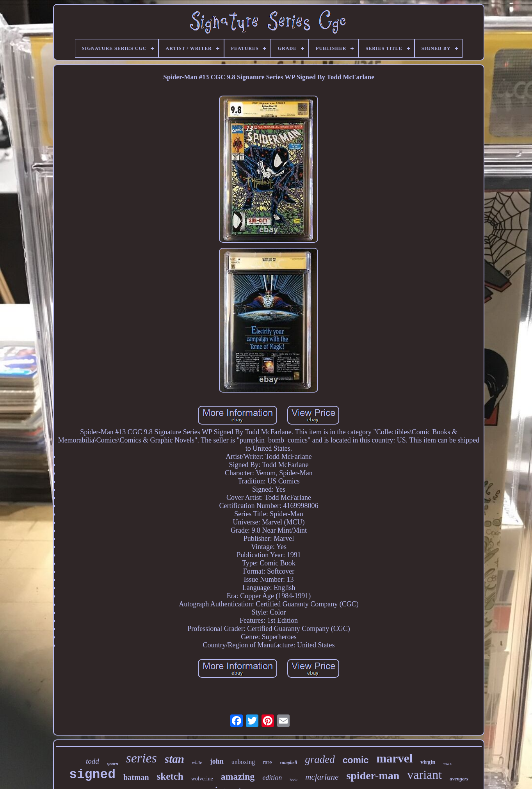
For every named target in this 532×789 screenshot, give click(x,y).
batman (136, 777)
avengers (459, 779)
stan (174, 759)
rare (267, 762)
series (141, 758)
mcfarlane (322, 777)
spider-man (373, 776)
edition (272, 778)
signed (92, 775)
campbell (289, 762)
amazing (238, 777)
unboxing (243, 762)
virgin (428, 762)
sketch (170, 776)
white (197, 762)
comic (356, 760)
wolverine (202, 779)
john (217, 761)
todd (93, 761)
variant (424, 775)
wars (447, 763)
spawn (113, 763)
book (294, 780)
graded (320, 759)
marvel (394, 758)
